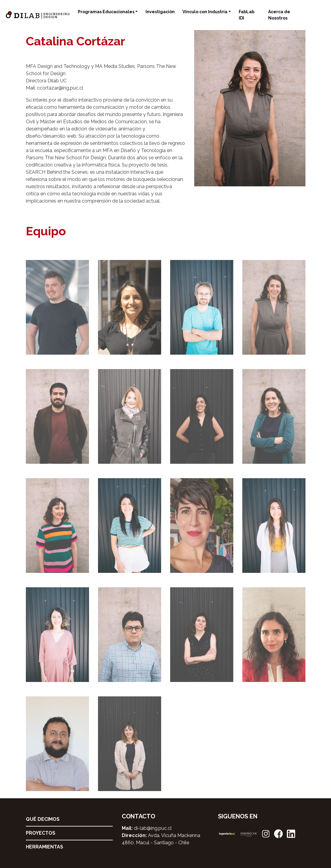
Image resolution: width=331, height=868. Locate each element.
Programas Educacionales (106, 12)
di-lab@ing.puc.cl (153, 828)
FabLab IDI (247, 15)
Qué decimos (43, 819)
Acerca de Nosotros (279, 15)
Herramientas (44, 847)
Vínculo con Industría (205, 12)
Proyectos (41, 833)
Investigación (160, 12)
